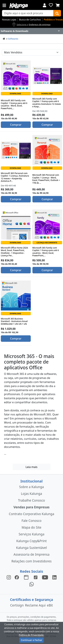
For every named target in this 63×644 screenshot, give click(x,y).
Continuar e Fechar (32, 640)
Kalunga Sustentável (32, 548)
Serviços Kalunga (32, 534)
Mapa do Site (32, 527)
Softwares (13, 39)
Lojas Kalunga (32, 494)
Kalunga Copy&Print (32, 541)
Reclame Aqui (35, 605)
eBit (50, 605)
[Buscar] (57, 13)
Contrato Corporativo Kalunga (32, 514)
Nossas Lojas (9, 20)
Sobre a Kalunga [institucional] (32, 487)
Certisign (17, 605)
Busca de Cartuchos (30, 20)
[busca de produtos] (28, 13)
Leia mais (31, 467)
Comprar (16, 125)
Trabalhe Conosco (31, 500)
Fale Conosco (32, 521)
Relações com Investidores (32, 561)
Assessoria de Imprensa (31, 554)
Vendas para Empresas (32, 507)
